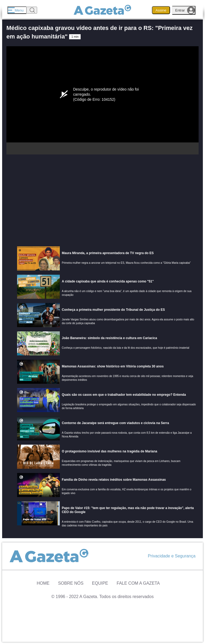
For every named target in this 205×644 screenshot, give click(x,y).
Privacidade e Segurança (172, 556)
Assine (161, 10)
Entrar (185, 10)
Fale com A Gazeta (138, 583)
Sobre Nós (71, 583)
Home (43, 583)
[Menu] (17, 10)
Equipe (100, 583)
